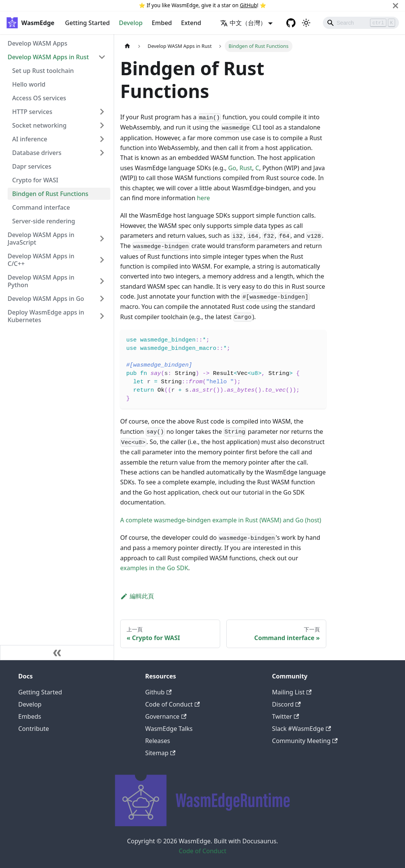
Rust (246, 168)
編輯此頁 (137, 596)
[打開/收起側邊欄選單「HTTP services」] (102, 112)
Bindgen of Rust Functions (50, 194)
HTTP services (32, 112)
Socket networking (39, 125)
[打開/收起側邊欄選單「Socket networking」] (102, 125)
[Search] (361, 23)
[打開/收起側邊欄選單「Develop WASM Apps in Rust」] (102, 57)
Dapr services (32, 166)
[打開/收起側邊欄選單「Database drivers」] (102, 153)
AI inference (30, 139)
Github (158, 692)
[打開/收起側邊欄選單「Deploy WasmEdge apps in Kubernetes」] (102, 316)
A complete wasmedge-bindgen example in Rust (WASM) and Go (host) (221, 520)
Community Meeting (305, 741)
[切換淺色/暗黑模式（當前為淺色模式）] (306, 23)
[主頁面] (127, 46)
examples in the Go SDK (154, 568)
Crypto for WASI (35, 180)
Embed (162, 23)
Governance (166, 716)
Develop (131, 23)
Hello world (29, 84)
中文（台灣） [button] (243, 23)
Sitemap (160, 753)
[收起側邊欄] (57, 653)
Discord (286, 704)
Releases (158, 741)
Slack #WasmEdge (301, 729)
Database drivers (37, 153)
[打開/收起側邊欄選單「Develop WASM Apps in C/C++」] (102, 260)
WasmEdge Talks (169, 729)
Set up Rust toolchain (43, 71)
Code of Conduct (172, 704)
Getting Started (87, 23)
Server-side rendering (44, 221)
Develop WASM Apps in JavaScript (41, 239)
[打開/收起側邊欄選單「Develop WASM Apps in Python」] (102, 281)
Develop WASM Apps (37, 43)
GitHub (249, 5)
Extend (191, 23)
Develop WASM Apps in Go (46, 299)
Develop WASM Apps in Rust (48, 57)
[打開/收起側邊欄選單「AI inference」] (102, 139)
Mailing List (292, 692)
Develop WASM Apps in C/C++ (41, 260)
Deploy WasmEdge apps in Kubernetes (46, 316)
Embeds (30, 716)
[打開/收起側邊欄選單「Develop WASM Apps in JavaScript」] (102, 239)
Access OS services (39, 98)
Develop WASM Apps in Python (41, 281)
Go (232, 168)
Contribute (34, 729)
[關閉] (395, 6)
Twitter (285, 716)
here (203, 198)
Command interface (41, 207)
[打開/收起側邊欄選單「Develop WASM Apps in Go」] (102, 299)
